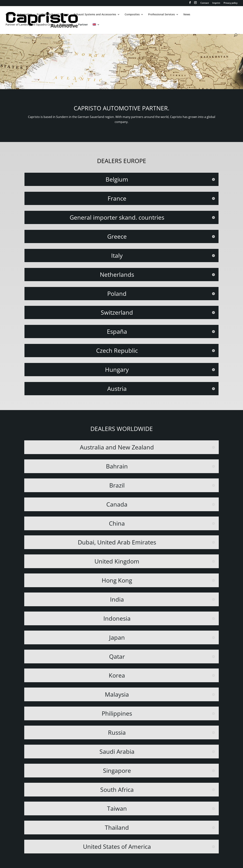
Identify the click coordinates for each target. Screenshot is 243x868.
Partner (83, 25)
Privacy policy (230, 3)
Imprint (216, 3)
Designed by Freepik (38, 38)
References (66, 25)
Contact (205, 3)
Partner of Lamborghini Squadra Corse (30, 25)
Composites (132, 15)
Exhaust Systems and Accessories (95, 15)
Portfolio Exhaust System (53, 15)
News (187, 15)
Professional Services (162, 15)
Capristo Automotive (19, 15)
